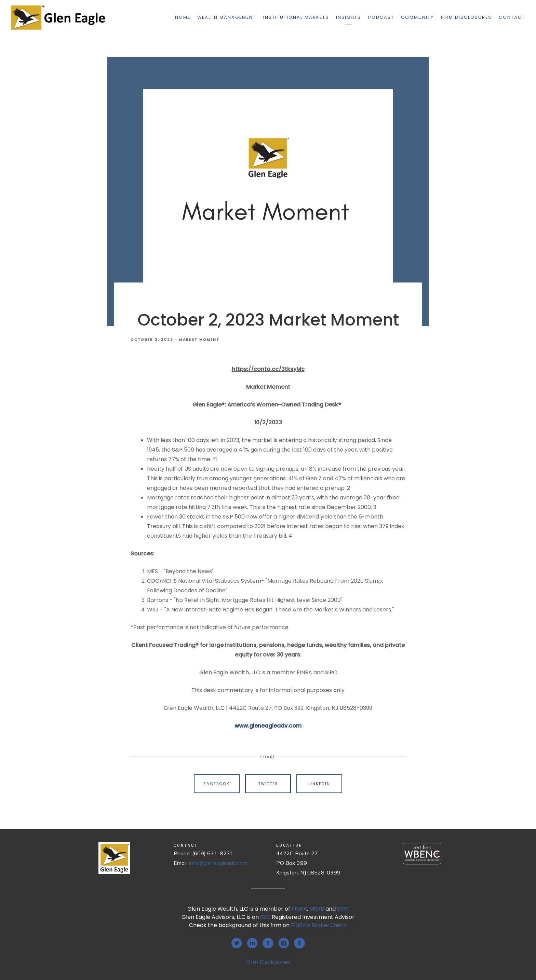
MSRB (317, 909)
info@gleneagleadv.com (218, 863)
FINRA (299, 909)
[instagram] (284, 943)
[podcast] (299, 943)
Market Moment (199, 340)
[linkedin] (252, 943)
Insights (349, 17)
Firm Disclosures (466, 17)
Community (417, 17)
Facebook (217, 784)
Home (183, 17)
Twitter (268, 784)
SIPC (343, 909)
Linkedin (319, 784)
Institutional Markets (296, 17)
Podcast (381, 17)
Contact (512, 17)
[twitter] (237, 943)
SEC (265, 917)
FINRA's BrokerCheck (319, 925)
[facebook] (268, 943)
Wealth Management (227, 17)
